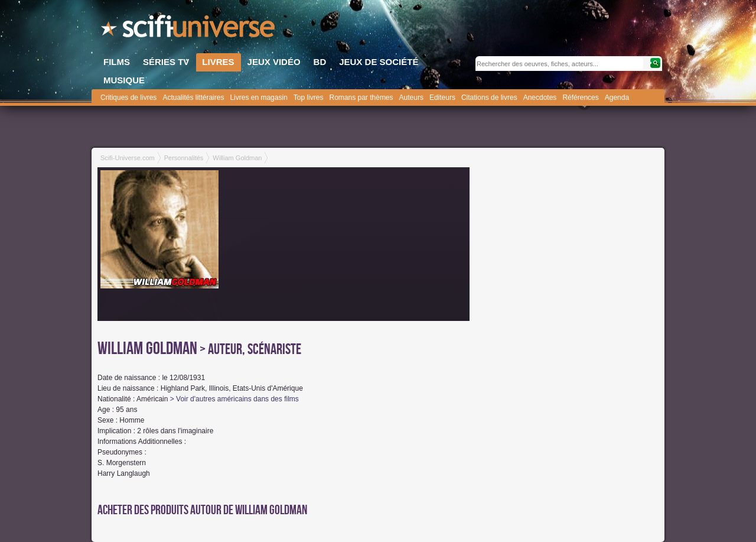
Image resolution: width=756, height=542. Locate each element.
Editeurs (442, 98)
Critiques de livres (128, 98)
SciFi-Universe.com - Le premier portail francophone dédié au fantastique (189, 30)
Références (580, 98)
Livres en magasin (258, 98)
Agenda (617, 98)
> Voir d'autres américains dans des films (234, 399)
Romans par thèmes (361, 98)
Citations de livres (489, 98)
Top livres (309, 98)
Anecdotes (540, 98)
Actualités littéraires (193, 98)
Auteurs (411, 98)
